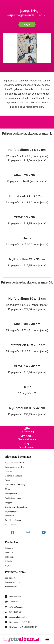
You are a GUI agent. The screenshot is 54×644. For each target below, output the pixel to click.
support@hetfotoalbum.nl (20, 617)
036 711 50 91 (15, 612)
